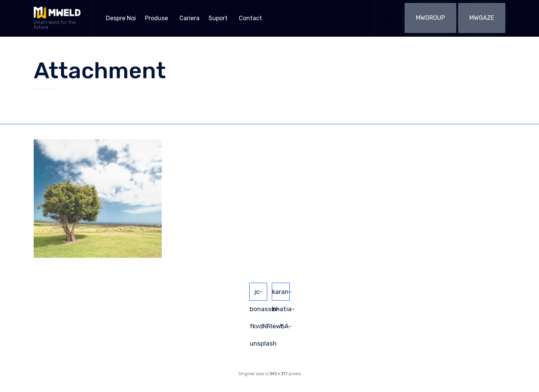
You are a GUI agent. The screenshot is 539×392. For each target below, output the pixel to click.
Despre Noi (121, 18)
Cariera (189, 18)
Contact (250, 18)
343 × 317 (278, 374)
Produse (156, 18)
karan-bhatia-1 (281, 294)
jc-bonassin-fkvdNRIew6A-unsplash (258, 294)
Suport (218, 18)
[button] (430, 18)
